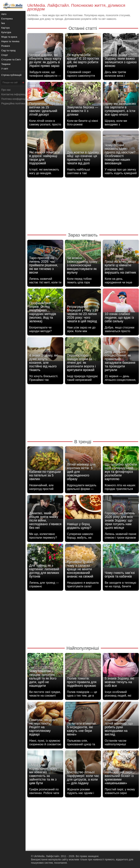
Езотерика (7, 19)
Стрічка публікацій (11, 75)
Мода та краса (9, 37)
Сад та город (8, 50)
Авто (4, 14)
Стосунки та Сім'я (11, 60)
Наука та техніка (10, 41)
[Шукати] (23, 82)
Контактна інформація (14, 94)
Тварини (6, 64)
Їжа (3, 23)
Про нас (6, 90)
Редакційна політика (13, 103)
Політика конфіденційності (17, 99)
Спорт (5, 55)
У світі (5, 69)
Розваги (6, 46)
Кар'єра (5, 28)
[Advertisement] (83, 205)
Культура (6, 32)
